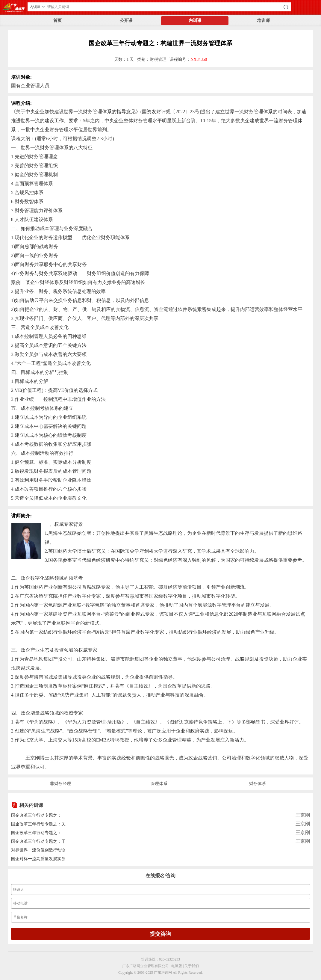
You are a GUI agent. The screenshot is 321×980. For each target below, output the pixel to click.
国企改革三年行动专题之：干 (38, 841)
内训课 (195, 21)
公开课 (126, 21)
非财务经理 (60, 784)
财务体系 (258, 784)
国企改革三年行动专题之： (36, 815)
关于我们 (192, 966)
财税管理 (158, 59)
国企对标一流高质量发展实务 (38, 859)
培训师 (264, 21)
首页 (57, 21)
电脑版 (177, 966)
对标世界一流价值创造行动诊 (38, 850)
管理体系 (159, 784)
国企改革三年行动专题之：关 (38, 824)
